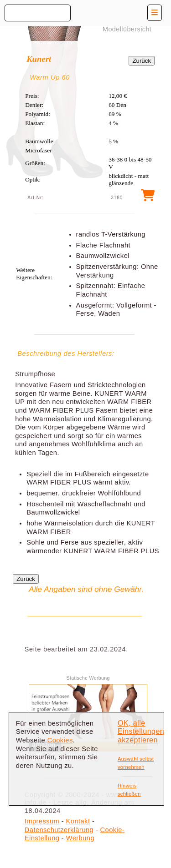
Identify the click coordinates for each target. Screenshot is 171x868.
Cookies (60, 740)
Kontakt (78, 821)
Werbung (80, 838)
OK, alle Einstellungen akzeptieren (141, 732)
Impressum (42, 821)
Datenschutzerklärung (59, 830)
